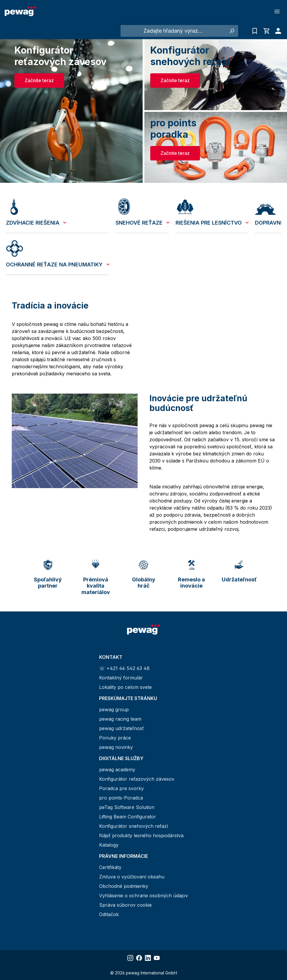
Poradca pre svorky (121, 788)
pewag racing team (120, 719)
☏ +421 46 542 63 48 (124, 668)
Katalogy (109, 845)
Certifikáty (110, 867)
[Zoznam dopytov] (255, 31)
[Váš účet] (277, 31)
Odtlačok (109, 914)
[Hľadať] (232, 31)
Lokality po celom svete (125, 687)
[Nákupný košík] (266, 31)
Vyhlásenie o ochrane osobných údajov (143, 896)
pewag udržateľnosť (121, 728)
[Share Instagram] (130, 958)
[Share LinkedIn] (148, 958)
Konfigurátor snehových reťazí (134, 826)
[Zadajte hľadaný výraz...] (173, 31)
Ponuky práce (115, 738)
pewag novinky (116, 747)
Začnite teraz (39, 80)
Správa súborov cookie (125, 905)
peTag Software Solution (127, 807)
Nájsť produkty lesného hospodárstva (141, 835)
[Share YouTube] (157, 958)
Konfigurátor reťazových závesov (137, 779)
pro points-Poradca (121, 798)
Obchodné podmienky (124, 886)
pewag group (114, 709)
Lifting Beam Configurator (128, 817)
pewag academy (117, 770)
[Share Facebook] (139, 958)
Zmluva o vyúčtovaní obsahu (132, 877)
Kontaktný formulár (121, 678)
